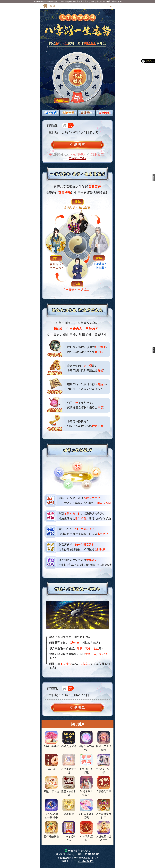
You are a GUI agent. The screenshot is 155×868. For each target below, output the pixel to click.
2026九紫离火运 (69, 831)
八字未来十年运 (69, 764)
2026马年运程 (86, 831)
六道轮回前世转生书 (104, 831)
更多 (107, 6)
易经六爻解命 (69, 739)
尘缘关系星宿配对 (86, 741)
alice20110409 (86, 861)
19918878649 (92, 854)
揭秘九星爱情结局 (104, 741)
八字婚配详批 (104, 785)
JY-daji (71, 854)
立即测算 (77, 145)
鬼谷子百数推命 (69, 786)
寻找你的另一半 (104, 764)
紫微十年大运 (51, 785)
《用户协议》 (78, 154)
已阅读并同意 (61, 154)
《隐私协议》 (97, 154)
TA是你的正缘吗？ (86, 786)
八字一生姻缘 (51, 739)
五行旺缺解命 (51, 830)
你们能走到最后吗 (86, 809)
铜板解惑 (69, 807)
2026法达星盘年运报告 (51, 809)
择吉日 (51, 762)
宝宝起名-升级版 (86, 764)
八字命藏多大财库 (104, 809)
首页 (49, 6)
